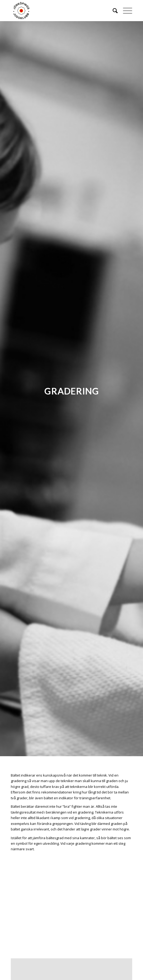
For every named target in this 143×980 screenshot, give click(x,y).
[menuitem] (113, 11)
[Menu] (125, 11)
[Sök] (113, 11)
